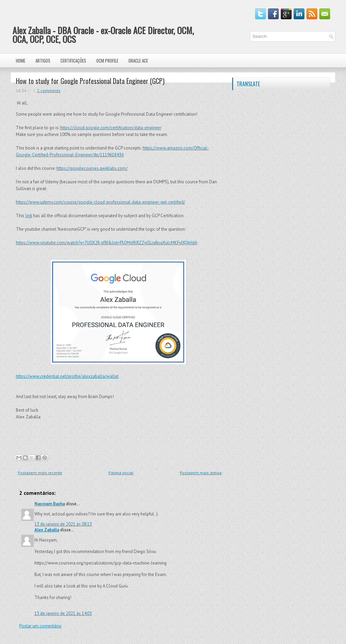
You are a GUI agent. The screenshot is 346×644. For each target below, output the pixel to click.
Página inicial (121, 473)
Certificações (73, 61)
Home (21, 61)
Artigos (43, 61)
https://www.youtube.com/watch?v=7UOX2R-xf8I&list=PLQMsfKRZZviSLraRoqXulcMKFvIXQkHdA (107, 243)
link (29, 216)
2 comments (49, 90)
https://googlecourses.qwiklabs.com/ (92, 168)
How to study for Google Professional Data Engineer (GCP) (90, 81)
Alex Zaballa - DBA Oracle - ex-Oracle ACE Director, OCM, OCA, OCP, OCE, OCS (103, 35)
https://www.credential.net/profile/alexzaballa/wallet (67, 376)
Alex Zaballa (47, 530)
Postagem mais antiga (201, 473)
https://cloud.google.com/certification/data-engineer (111, 128)
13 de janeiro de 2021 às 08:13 (63, 524)
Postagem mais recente (40, 473)
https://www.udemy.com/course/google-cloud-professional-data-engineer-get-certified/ (101, 202)
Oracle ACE (138, 61)
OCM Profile (107, 61)
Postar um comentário (40, 626)
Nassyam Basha (50, 504)
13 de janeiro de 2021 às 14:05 (63, 613)
